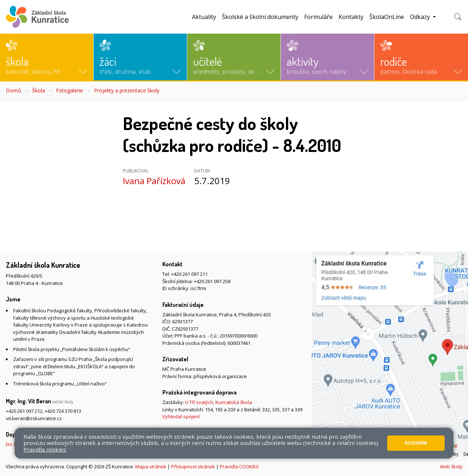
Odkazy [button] (421, 17)
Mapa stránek (151, 467)
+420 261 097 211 (189, 274)
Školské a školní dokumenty (260, 17)
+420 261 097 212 (24, 411)
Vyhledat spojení (181, 416)
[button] (47, 57)
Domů (14, 90)
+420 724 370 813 (63, 411)
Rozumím (416, 443)
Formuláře (318, 17)
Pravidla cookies (45, 449)
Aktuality (204, 17)
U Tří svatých (199, 402)
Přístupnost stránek (193, 467)
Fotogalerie (69, 90)
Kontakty (351, 17)
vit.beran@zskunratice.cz (34, 418)
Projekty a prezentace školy (127, 90)
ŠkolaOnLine (387, 17)
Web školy (451, 467)
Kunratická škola (234, 402)
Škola (39, 90)
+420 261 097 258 (212, 281)
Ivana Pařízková (154, 181)
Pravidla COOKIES (239, 467)
